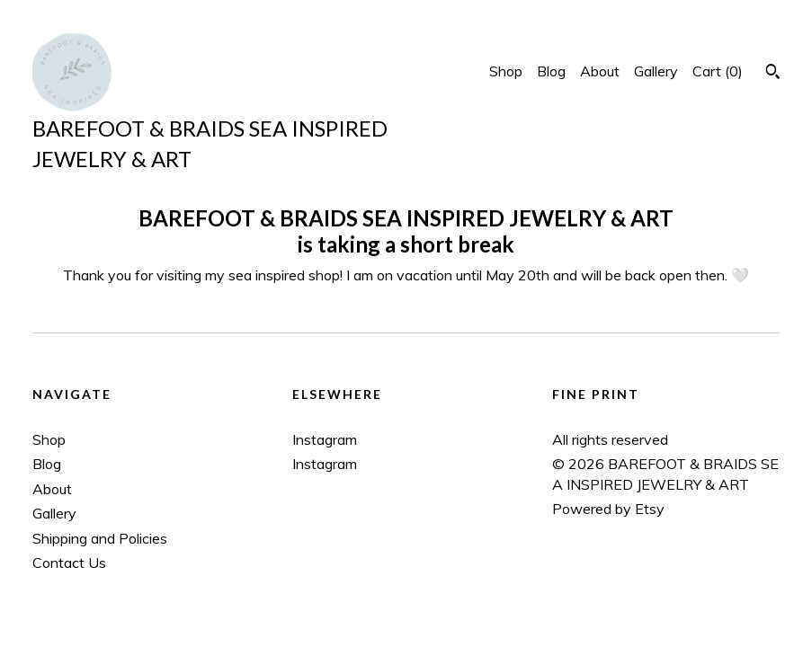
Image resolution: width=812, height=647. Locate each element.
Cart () (718, 71)
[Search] (773, 74)
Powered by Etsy (608, 509)
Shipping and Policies (100, 538)
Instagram (325, 439)
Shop (506, 71)
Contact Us (69, 563)
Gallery (656, 71)
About (600, 71)
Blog (551, 71)
